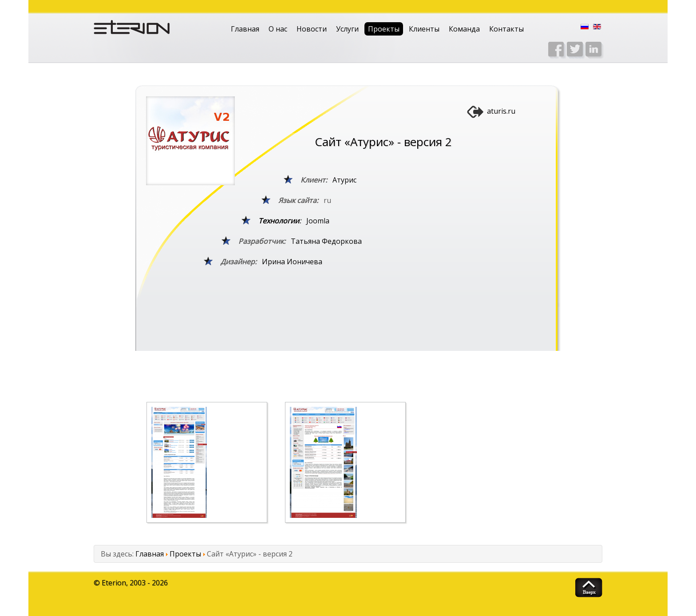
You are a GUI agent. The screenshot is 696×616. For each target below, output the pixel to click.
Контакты (506, 29)
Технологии (279, 221)
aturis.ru (501, 111)
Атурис (344, 180)
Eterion (114, 583)
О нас (278, 29)
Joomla (318, 221)
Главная (245, 29)
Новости (312, 29)
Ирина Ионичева (292, 262)
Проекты (384, 29)
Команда (464, 29)
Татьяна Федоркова (326, 241)
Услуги (347, 29)
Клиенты (424, 29)
